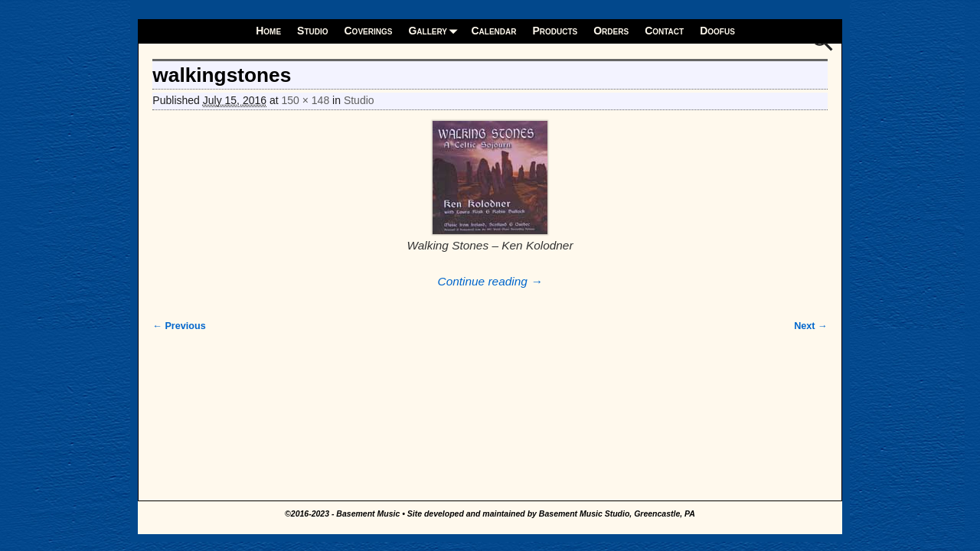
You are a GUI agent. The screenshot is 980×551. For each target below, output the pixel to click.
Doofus (717, 31)
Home (268, 31)
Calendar (493, 31)
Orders (611, 31)
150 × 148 (306, 100)
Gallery (436, 31)
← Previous (179, 326)
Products (555, 31)
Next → (810, 326)
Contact (664, 31)
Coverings (369, 31)
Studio (312, 31)
